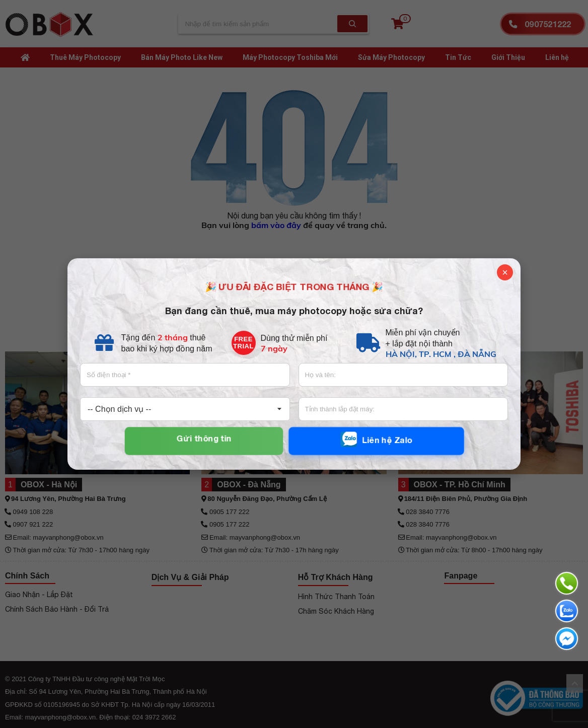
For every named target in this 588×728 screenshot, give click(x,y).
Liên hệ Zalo (376, 439)
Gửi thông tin (204, 438)
